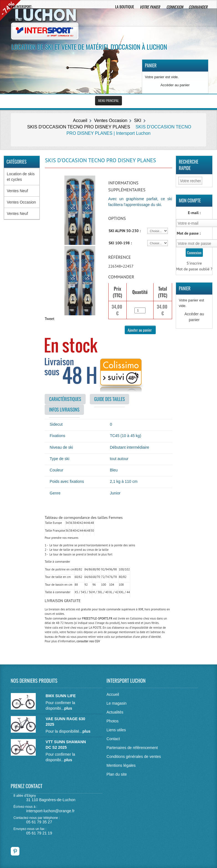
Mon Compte (190, 200)
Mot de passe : (189, 233)
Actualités (115, 712)
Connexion (175, 7)
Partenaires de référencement (132, 748)
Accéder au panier (175, 85)
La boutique (124, 7)
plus (68, 708)
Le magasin (116, 703)
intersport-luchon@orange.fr (51, 811)
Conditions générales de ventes (134, 757)
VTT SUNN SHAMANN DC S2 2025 (66, 745)
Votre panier (150, 7)
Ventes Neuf (17, 191)
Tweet (49, 319)
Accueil (80, 120)
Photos (113, 721)
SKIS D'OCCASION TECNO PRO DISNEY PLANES (79, 127)
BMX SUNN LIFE (61, 696)
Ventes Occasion (111, 120)
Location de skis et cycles (21, 177)
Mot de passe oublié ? (194, 269)
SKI (138, 120)
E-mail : (194, 213)
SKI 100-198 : (120, 243)
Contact (113, 739)
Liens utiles (116, 730)
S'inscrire (194, 263)
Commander (199, 7)
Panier (151, 65)
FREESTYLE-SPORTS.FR (97, 618)
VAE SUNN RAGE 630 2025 (65, 722)
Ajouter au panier (140, 330)
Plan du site (117, 774)
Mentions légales (121, 765)
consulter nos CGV (88, 641)
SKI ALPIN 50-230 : (125, 231)
